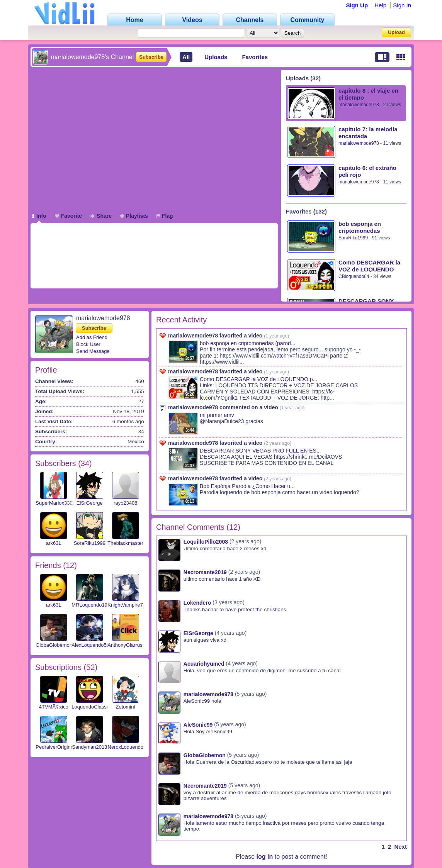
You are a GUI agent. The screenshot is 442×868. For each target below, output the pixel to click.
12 (70, 565)
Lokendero (197, 603)
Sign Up (357, 5)
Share (101, 216)
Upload (396, 32)
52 (90, 667)
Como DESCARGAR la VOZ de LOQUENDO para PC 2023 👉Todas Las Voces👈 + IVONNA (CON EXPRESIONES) (371, 266)
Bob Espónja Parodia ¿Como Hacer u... (247, 486)
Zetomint (126, 707)
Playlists (134, 216)
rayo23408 (125, 503)
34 (85, 463)
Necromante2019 (205, 572)
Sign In (402, 5)
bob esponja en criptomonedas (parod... (248, 343)
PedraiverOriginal (55, 747)
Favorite (68, 216)
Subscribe (151, 57)
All (186, 57)
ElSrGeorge (90, 503)
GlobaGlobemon (54, 645)
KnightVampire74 (127, 605)
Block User (88, 344)
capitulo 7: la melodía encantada (368, 133)
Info (39, 216)
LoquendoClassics (92, 707)
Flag (165, 216)
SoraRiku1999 (353, 238)
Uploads (216, 57)
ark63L (54, 543)
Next (400, 847)
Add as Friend (92, 337)
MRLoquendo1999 (92, 605)
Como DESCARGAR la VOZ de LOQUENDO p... (258, 379)
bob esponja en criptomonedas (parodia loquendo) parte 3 (365, 227)
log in (265, 857)
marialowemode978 (359, 105)
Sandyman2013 (89, 747)
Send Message (93, 351)
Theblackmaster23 (128, 543)
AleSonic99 (198, 725)
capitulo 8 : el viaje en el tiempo (368, 94)
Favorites (255, 57)
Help (380, 5)
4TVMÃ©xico (54, 707)
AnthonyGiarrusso (127, 645)
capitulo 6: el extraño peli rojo (367, 171)
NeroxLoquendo (126, 747)
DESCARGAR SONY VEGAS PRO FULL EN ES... (260, 451)
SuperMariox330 (54, 503)
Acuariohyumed (204, 664)
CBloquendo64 (354, 276)
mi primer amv (217, 415)
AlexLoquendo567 (92, 645)
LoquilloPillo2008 (206, 542)
